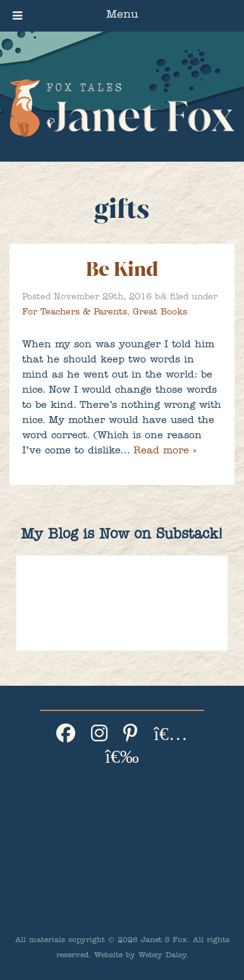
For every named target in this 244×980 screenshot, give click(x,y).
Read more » (165, 451)
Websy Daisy (162, 956)
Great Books (160, 313)
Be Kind (122, 269)
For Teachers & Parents (75, 313)
